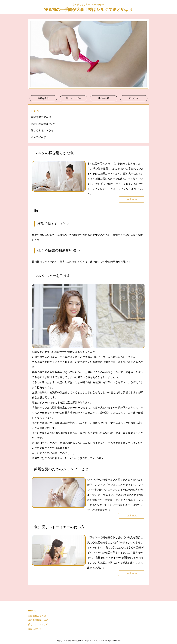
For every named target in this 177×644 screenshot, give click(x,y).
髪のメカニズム (73, 98)
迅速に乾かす (38, 137)
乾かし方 (134, 98)
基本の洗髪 (104, 98)
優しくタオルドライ (42, 130)
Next (145, 54)
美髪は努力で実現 (41, 117)
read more (132, 199)
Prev (32, 54)
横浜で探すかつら (52, 224)
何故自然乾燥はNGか (43, 124)
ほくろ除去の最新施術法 (57, 250)
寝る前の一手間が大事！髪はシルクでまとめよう (89, 9)
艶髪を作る (43, 98)
